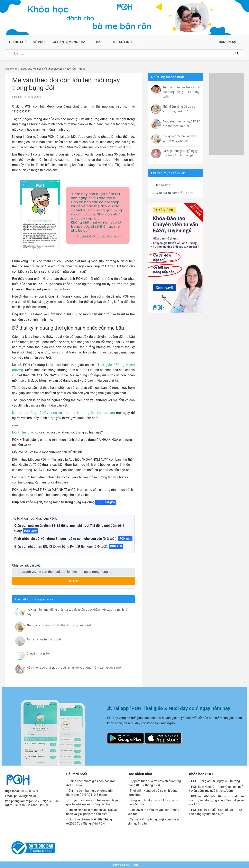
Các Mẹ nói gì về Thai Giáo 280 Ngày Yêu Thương (57, 69)
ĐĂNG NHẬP (228, 42)
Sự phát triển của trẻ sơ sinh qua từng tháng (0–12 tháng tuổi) (154, 782)
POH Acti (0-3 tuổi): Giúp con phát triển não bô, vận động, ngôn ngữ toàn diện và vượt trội (216, 800)
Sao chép (89, 579)
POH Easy (30, 530)
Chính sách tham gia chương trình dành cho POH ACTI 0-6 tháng (90, 792)
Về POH (39, 42)
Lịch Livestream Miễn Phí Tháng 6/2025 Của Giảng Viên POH (89, 821)
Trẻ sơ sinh (122, 42)
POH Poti (116, 546)
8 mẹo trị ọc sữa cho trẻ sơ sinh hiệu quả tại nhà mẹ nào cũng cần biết (92, 802)
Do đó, (17, 412)
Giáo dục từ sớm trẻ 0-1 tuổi (172, 196)
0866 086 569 (30, 790)
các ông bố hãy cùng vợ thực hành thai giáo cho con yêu (64, 412)
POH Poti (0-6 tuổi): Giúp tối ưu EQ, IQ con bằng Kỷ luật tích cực (215, 811)
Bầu (99, 42)
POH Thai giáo (22, 432)
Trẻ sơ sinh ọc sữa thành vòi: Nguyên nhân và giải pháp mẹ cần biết (92, 811)
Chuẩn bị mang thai (70, 42)
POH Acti (125, 538)
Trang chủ (17, 42)
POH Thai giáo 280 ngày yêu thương (214, 780)
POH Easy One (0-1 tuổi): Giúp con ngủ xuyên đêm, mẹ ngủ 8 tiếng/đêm (216, 788)
